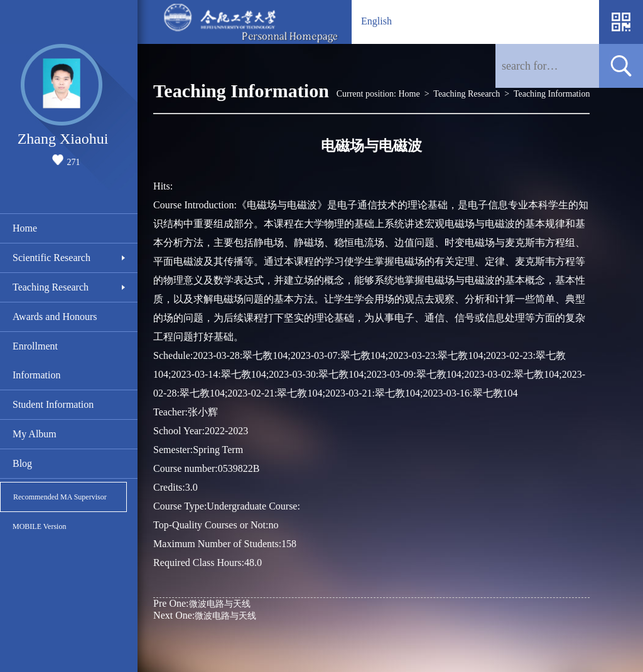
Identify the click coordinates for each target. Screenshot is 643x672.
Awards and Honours (55, 317)
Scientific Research (51, 258)
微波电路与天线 (202, 603)
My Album (35, 434)
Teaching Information (552, 94)
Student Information (53, 404)
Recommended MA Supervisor (60, 497)
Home (25, 228)
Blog (22, 463)
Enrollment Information (36, 360)
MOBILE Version (39, 526)
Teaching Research (51, 287)
